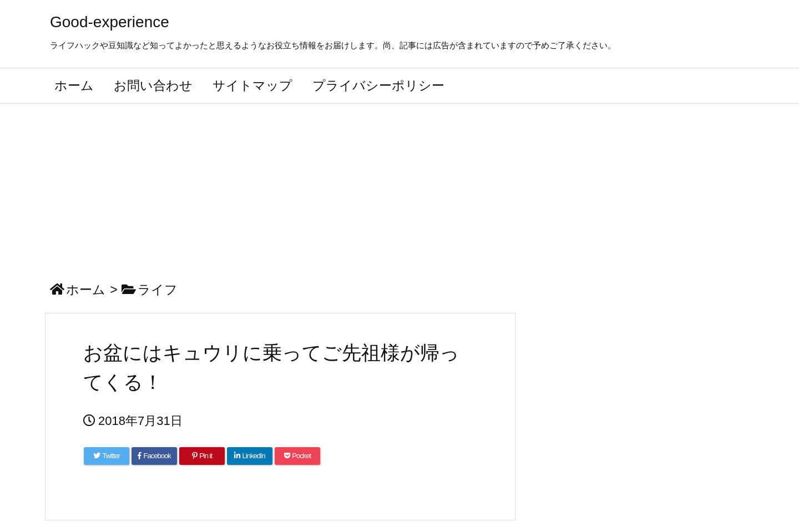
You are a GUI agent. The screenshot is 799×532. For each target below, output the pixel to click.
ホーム (86, 290)
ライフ (158, 290)
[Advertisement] (399, 187)
